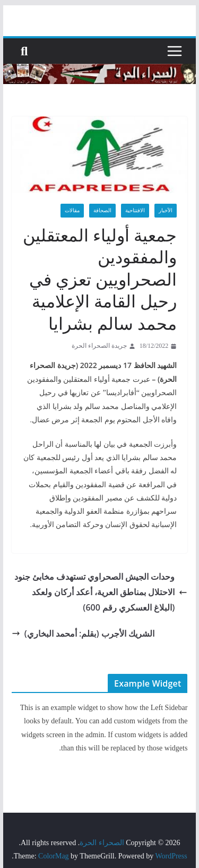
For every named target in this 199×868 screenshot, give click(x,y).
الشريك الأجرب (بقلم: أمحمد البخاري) (83, 632)
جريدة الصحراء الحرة (99, 346)
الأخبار (166, 210)
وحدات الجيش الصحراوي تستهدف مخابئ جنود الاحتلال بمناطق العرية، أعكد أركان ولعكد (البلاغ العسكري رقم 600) (101, 591)
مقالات (72, 210)
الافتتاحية (135, 210)
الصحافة (102, 210)
